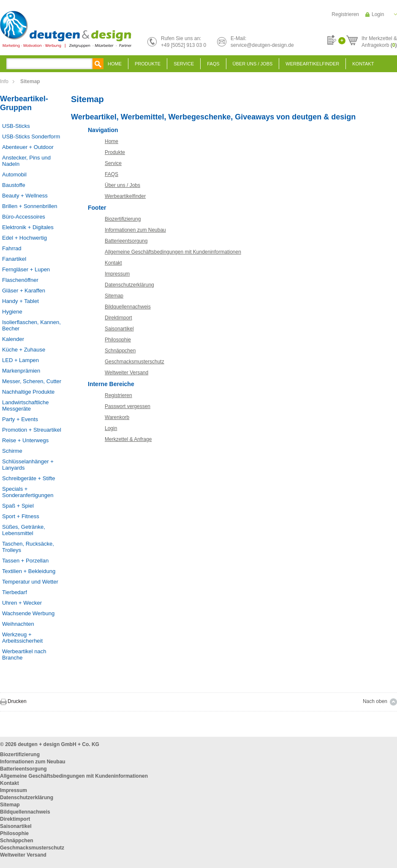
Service (184, 64)
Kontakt (363, 64)
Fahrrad (12, 248)
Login (378, 14)
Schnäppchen (120, 351)
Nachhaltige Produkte (28, 392)
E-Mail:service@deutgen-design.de (262, 42)
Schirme (12, 451)
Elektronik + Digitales (28, 227)
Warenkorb (117, 417)
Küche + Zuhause (24, 350)
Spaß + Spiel (18, 506)
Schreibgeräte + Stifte (29, 478)
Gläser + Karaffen (24, 291)
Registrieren (345, 14)
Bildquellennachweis (128, 307)
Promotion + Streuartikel (32, 430)
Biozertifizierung (123, 219)
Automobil (14, 174)
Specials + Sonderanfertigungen (28, 492)
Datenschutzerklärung (129, 285)
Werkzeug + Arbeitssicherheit (22, 638)
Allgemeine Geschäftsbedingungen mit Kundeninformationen (173, 252)
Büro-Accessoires (24, 217)
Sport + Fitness (21, 516)
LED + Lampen (20, 360)
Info (4, 81)
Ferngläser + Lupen (26, 269)
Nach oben (375, 701)
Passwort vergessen (128, 406)
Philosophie (118, 340)
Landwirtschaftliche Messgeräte (26, 406)
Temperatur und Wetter (30, 582)
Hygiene (12, 312)
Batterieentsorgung (126, 241)
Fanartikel (14, 259)
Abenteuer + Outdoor (28, 147)
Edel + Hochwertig (24, 238)
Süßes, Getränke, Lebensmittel (24, 530)
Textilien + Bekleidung (29, 571)
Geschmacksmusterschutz (135, 362)
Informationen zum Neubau (135, 230)
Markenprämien (21, 371)
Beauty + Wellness (25, 196)
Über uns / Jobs (253, 64)
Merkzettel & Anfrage (128, 439)
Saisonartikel (119, 329)
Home (115, 64)
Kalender (13, 339)
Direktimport (118, 318)
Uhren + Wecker (22, 603)
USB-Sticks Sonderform (31, 137)
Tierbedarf (15, 592)
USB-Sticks (16, 126)
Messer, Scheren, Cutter (32, 381)
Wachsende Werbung (28, 613)
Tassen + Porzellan (25, 561)
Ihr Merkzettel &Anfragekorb (379, 41)
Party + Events (20, 419)
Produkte (148, 64)
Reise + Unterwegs (25, 440)
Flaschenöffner (20, 280)
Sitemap (114, 296)
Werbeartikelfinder (312, 64)
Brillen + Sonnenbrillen (30, 206)
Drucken (17, 701)
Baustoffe (14, 185)
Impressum (117, 274)
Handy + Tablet (20, 301)
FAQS (213, 64)
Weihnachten (18, 624)
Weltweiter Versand (126, 373)
